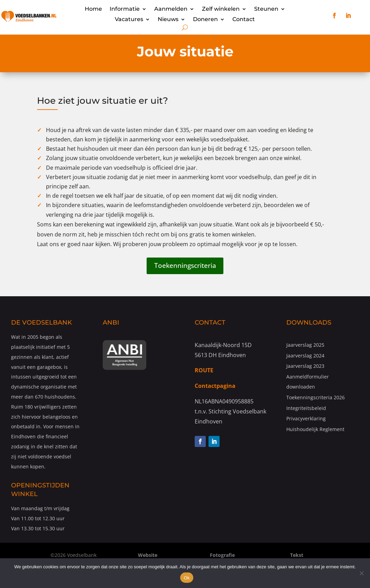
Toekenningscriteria (185, 266)
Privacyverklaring (306, 419)
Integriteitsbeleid (306, 409)
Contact (244, 20)
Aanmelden (171, 9)
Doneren (205, 20)
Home (93, 9)
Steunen (266, 9)
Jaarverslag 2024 (305, 356)
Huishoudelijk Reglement (315, 430)
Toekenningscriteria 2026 (316, 398)
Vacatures (129, 20)
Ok (187, 578)
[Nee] (361, 573)
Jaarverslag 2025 (305, 346)
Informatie (125, 9)
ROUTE (204, 371)
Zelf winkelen (221, 9)
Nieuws (168, 20)
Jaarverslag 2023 (305, 367)
